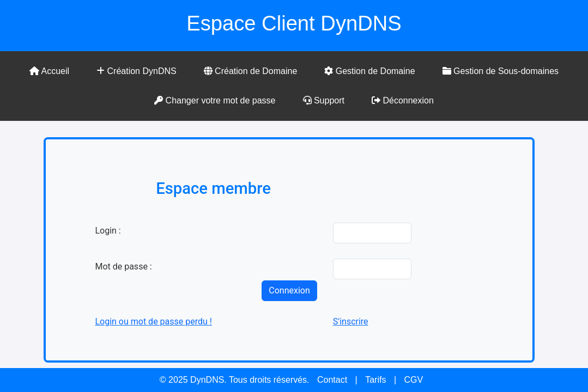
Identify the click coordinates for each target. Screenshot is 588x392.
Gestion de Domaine (369, 71)
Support (324, 100)
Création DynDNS (137, 71)
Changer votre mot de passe (215, 100)
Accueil (49, 71)
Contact (332, 380)
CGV (413, 380)
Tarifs (375, 380)
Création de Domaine (251, 71)
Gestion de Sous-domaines (501, 71)
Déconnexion (403, 100)
